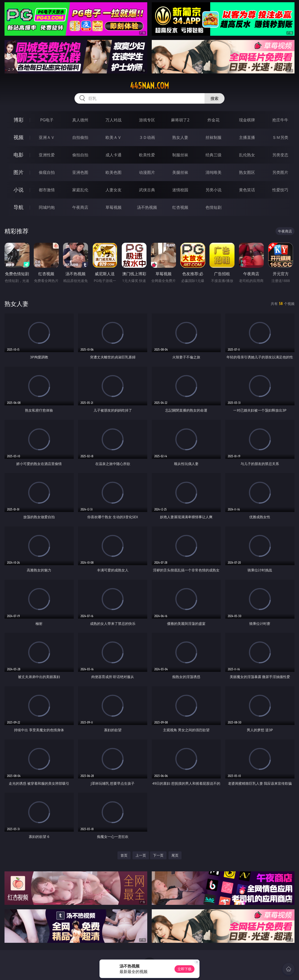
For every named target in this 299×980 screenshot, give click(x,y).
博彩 (18, 120)
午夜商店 (80, 207)
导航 (18, 207)
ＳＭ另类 (280, 137)
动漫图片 (147, 172)
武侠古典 (147, 190)
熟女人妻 (180, 137)
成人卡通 (113, 155)
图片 (18, 172)
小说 (18, 190)
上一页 (141, 855)
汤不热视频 (147, 207)
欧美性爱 (147, 155)
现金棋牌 (247, 120)
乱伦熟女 (247, 155)
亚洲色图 (80, 172)
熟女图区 (247, 172)
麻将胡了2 (180, 120)
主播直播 (247, 137)
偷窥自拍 (47, 172)
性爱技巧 (280, 190)
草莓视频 (113, 207)
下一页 (158, 855)
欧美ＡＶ (113, 137)
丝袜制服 (213, 137)
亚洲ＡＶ (47, 137)
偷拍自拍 (80, 155)
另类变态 (280, 155)
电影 (18, 155)
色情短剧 (213, 207)
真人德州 (80, 120)
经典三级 (213, 155)
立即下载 (184, 969)
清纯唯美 (213, 172)
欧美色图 (113, 172)
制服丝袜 (180, 155)
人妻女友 (113, 190)
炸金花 (213, 120)
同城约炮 (47, 207)
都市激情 (47, 190)
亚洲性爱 (47, 155)
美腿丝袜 (180, 172)
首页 (124, 855)
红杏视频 (180, 207)
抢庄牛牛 (280, 120)
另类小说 (213, 190)
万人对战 (113, 120)
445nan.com (149, 86)
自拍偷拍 (80, 137)
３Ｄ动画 (147, 137)
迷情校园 (180, 190)
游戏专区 (147, 120)
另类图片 (280, 172)
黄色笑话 (247, 190)
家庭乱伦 (80, 190)
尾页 (175, 855)
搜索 (214, 98)
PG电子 (47, 120)
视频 (18, 137)
